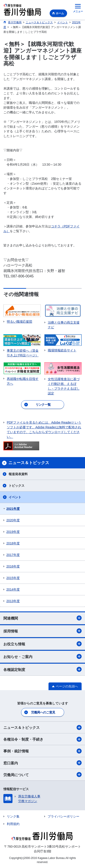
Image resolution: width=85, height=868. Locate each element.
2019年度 (13, 532)
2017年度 (13, 555)
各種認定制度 (42, 669)
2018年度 (13, 543)
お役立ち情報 (42, 644)
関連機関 (42, 618)
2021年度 (13, 509)
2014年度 (13, 589)
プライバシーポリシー (63, 816)
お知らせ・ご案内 (42, 656)
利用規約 (13, 824)
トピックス (17, 486)
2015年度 (13, 578)
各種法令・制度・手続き (42, 739)
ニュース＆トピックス (42, 727)
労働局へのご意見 (43, 712)
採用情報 (42, 631)
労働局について (42, 775)
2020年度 (13, 520)
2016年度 (13, 566)
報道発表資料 (18, 474)
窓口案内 (42, 763)
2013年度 (13, 601)
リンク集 (13, 816)
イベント (15, 497)
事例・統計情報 (42, 751)
